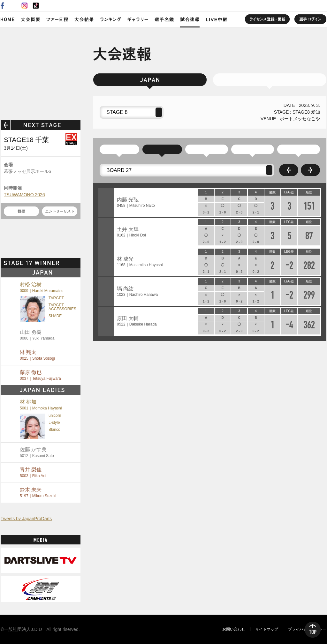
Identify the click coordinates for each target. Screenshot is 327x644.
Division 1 (299, 149)
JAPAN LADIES (270, 80)
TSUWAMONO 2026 (24, 195)
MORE (69, 263)
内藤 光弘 (136, 202)
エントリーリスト (60, 211)
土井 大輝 (131, 232)
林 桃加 (41, 405)
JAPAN (150, 80)
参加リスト (119, 149)
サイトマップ (267, 629)
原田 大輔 (137, 321)
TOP (313, 630)
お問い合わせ (234, 629)
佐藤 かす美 (37, 452)
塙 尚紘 (137, 292)
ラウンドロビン (162, 149)
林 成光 (140, 262)
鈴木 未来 (38, 493)
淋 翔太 (37, 355)
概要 (21, 211)
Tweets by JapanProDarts (26, 519)
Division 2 (253, 149)
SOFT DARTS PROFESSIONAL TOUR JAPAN (41, 72)
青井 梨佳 (33, 472)
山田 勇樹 (37, 335)
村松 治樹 (42, 287)
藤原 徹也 (40, 375)
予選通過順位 (207, 149)
